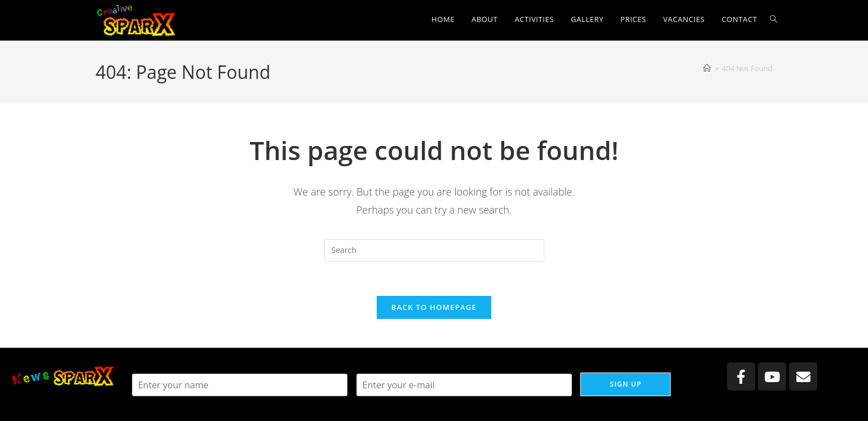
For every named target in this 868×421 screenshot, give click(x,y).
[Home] (707, 68)
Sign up (625, 384)
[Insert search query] (434, 250)
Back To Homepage (434, 307)
